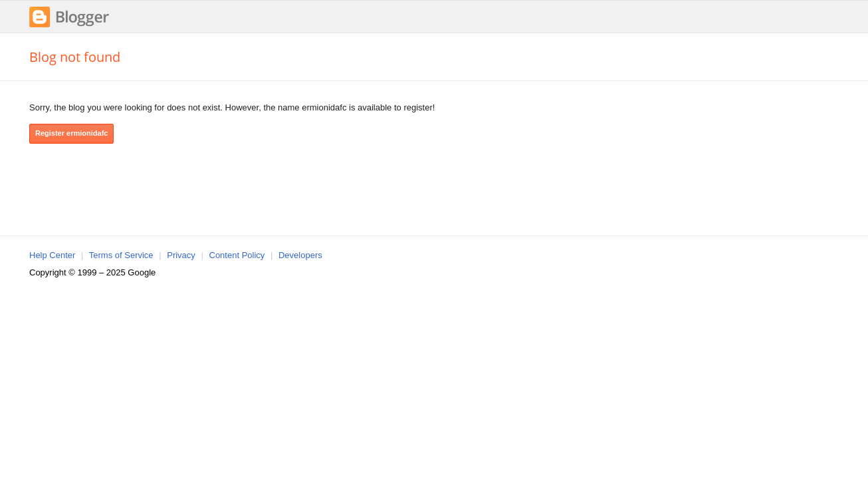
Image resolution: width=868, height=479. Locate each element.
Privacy (181, 255)
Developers (300, 255)
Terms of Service (121, 255)
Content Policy (237, 255)
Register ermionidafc (71, 133)
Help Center (52, 255)
